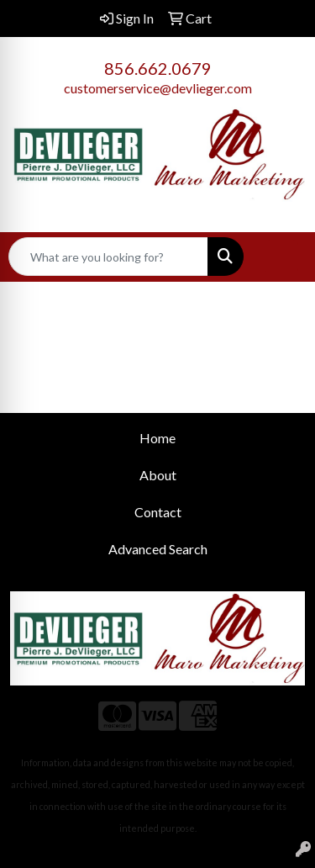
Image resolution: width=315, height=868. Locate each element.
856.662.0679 (158, 68)
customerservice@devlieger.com (158, 88)
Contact (158, 512)
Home (157, 438)
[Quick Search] (108, 257)
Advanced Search (158, 549)
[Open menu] (281, 257)
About (158, 475)
